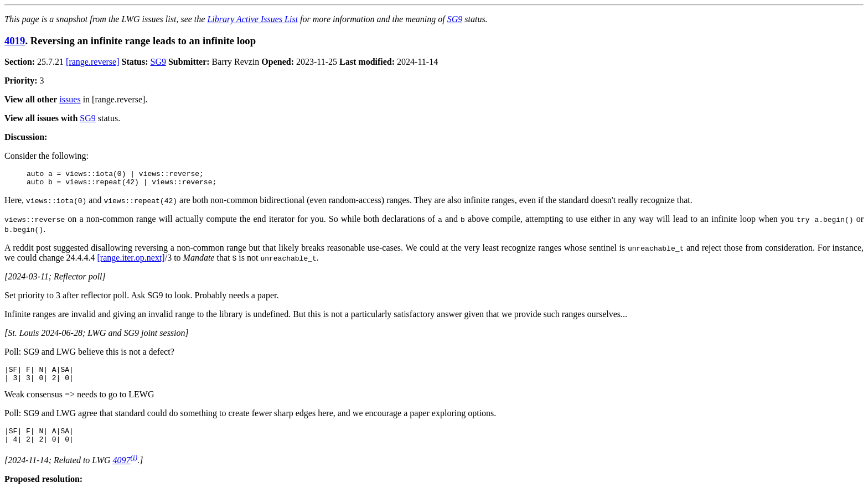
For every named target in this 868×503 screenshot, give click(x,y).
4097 (122, 470)
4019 (15, 41)
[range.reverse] (92, 62)
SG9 (455, 19)
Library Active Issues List (252, 19)
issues (70, 99)
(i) (134, 467)
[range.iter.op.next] (131, 261)
